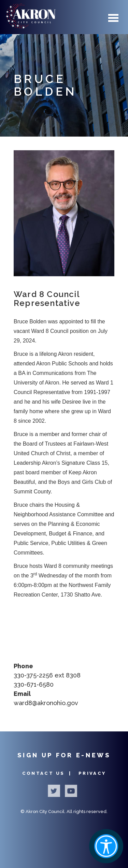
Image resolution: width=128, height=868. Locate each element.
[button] (64, 213)
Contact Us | (48, 773)
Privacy (92, 773)
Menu (113, 18)
